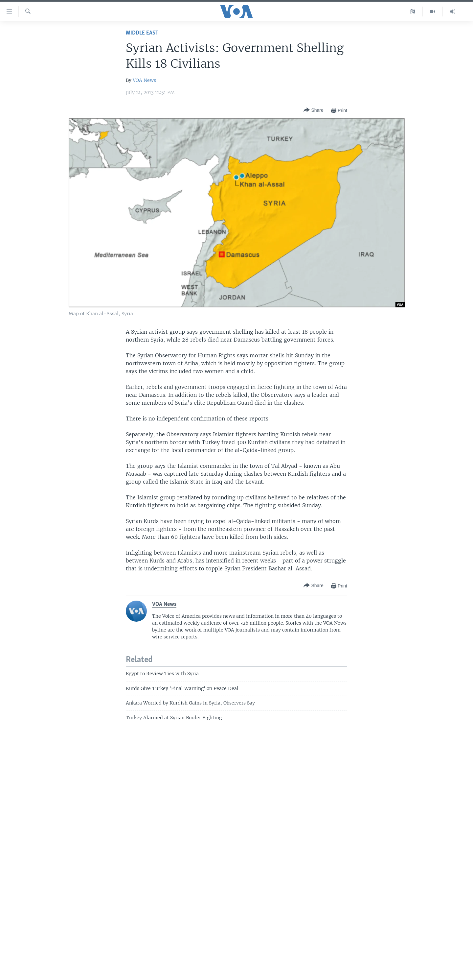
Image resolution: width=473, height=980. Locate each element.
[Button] (313, 110)
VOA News (144, 80)
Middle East (142, 33)
